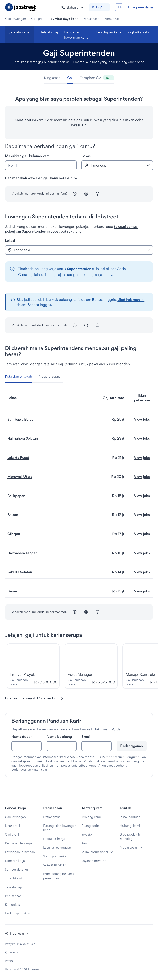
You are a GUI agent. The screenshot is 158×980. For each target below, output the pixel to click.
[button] (64, 7)
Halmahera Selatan (23, 438)
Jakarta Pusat (18, 457)
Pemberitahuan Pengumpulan (124, 757)
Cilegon (14, 534)
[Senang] (98, 194)
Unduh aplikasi (15, 913)
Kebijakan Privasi (30, 761)
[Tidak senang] (75, 194)
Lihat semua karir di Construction (34, 698)
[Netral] (86, 194)
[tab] (54, 78)
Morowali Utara (20, 476)
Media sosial (129, 847)
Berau (12, 591)
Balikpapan (16, 496)
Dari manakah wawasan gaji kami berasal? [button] (41, 178)
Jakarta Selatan (20, 572)
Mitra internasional (95, 852)
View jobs (142, 419)
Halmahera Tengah (22, 553)
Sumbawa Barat (20, 419)
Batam (13, 515)
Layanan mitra (91, 861)
